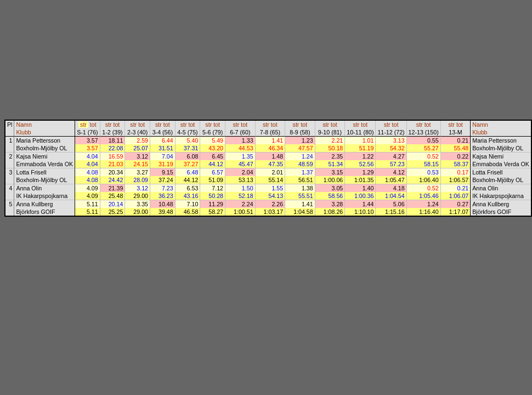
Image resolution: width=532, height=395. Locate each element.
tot (93, 125)
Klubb (23, 132)
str (83, 125)
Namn (24, 125)
